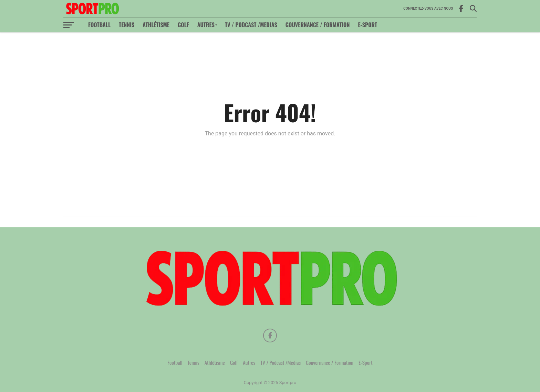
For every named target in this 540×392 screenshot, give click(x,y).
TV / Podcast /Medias (251, 25)
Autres (206, 25)
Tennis (127, 25)
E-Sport (367, 25)
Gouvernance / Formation (318, 25)
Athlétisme (156, 25)
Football (99, 25)
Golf (183, 25)
